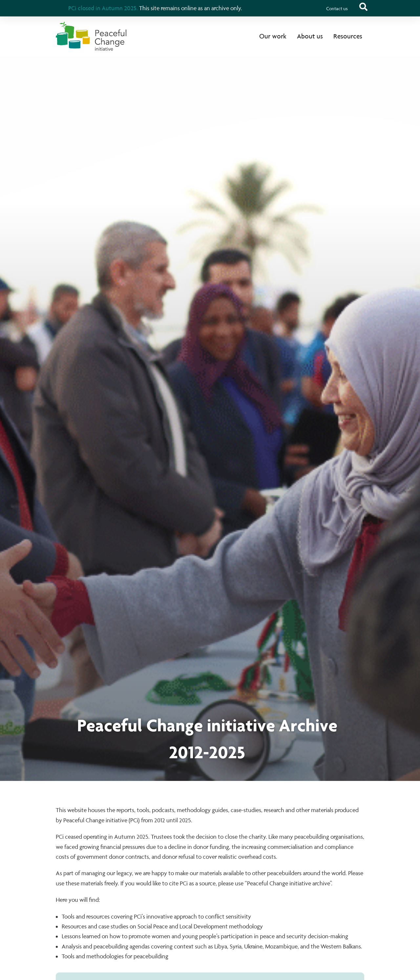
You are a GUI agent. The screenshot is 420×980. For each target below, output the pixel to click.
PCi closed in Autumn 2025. (103, 8)
